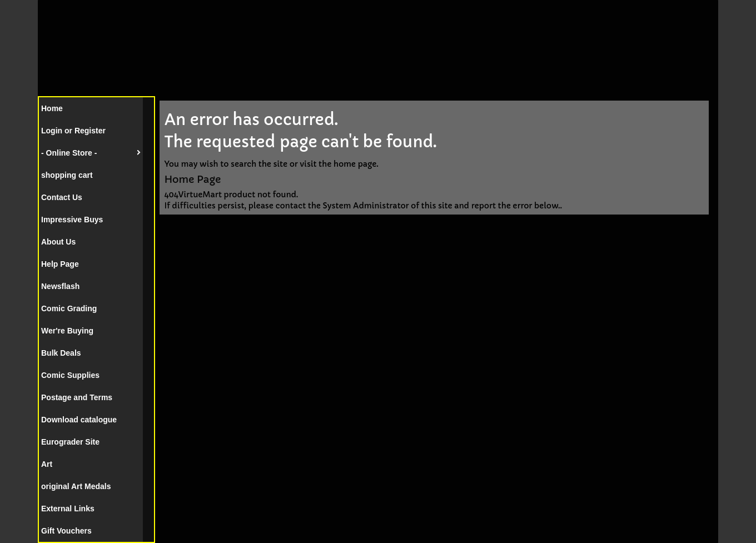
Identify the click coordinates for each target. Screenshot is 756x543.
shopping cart (67, 175)
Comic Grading (69, 308)
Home (52, 108)
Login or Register (73, 131)
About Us (58, 242)
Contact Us (62, 197)
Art (47, 464)
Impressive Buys (72, 220)
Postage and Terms (77, 397)
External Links (68, 509)
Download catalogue (79, 420)
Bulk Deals (61, 353)
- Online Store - (69, 153)
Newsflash (60, 286)
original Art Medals (76, 486)
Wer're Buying (67, 331)
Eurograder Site (70, 442)
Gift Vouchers (66, 531)
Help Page (60, 264)
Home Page (192, 179)
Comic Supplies (70, 375)
